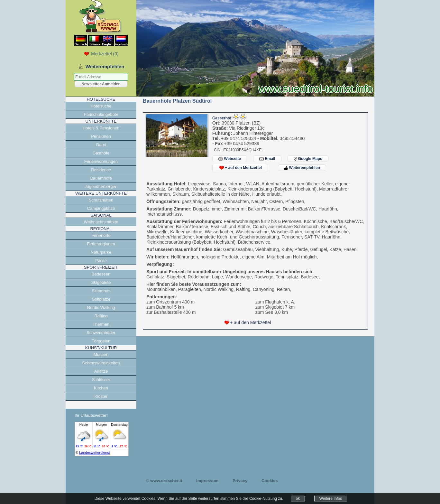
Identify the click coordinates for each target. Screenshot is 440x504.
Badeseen (101, 274)
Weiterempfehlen (302, 168)
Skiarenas (101, 291)
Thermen (101, 324)
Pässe (101, 261)
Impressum (207, 481)
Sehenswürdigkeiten (101, 363)
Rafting (101, 316)
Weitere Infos (331, 499)
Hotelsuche (101, 106)
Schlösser (101, 380)
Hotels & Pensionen (101, 128)
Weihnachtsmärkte (101, 222)
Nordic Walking (101, 308)
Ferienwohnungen (101, 161)
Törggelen (101, 341)
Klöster (101, 396)
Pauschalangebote (101, 114)
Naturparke (101, 252)
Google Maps (308, 159)
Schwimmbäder (101, 333)
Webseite (230, 159)
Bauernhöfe (101, 178)
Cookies (270, 481)
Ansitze (101, 371)
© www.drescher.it (164, 481)
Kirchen (101, 388)
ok (298, 499)
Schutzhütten (101, 200)
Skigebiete (101, 282)
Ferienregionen (101, 244)
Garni (101, 145)
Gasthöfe (101, 153)
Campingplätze (101, 208)
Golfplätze (101, 299)
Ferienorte (101, 235)
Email (267, 159)
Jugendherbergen (101, 187)
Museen (101, 355)
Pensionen (101, 136)
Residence (101, 170)
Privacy (240, 481)
